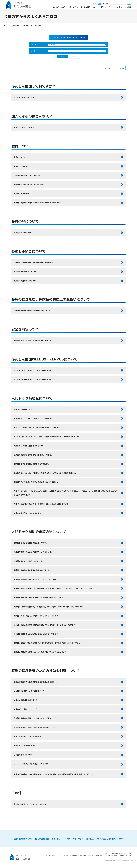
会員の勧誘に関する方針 (23, 839)
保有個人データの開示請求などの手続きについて (105, 839)
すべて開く (108, 68)
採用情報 (128, 7)
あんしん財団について (89, 7)
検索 (129, 3)
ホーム (6, 26)
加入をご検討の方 (59, 7)
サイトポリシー (58, 839)
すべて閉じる (120, 68)
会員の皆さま (73, 7)
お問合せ (103, 7)
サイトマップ (78, 839)
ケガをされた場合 (115, 7)
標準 (99, 3)
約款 (68, 839)
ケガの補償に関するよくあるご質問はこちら (67, 37)
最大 (107, 3)
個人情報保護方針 (42, 839)
